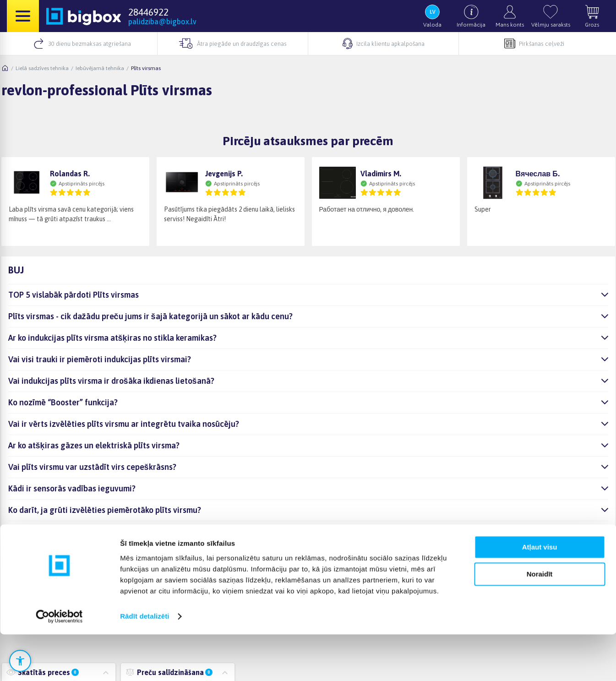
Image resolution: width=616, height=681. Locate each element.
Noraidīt (540, 621)
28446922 (148, 12)
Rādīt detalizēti (144, 663)
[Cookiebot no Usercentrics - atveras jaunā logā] (59, 663)
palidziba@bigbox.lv (162, 22)
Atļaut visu (540, 594)
